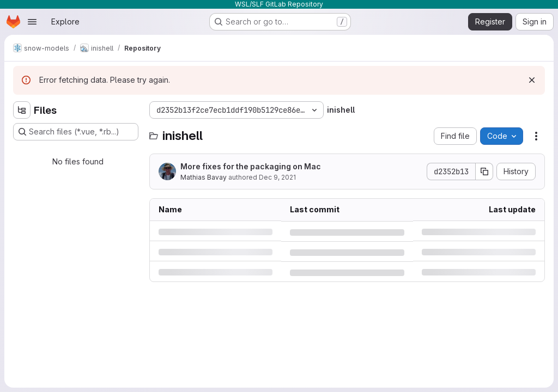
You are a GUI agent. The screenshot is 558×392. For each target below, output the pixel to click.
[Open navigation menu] (32, 22)
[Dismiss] (532, 80)
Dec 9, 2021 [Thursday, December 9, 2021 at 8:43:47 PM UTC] (277, 177)
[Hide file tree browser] (22, 110)
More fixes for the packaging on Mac (251, 166)
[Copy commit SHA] (484, 171)
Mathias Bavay (204, 177)
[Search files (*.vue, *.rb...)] (76, 132)
